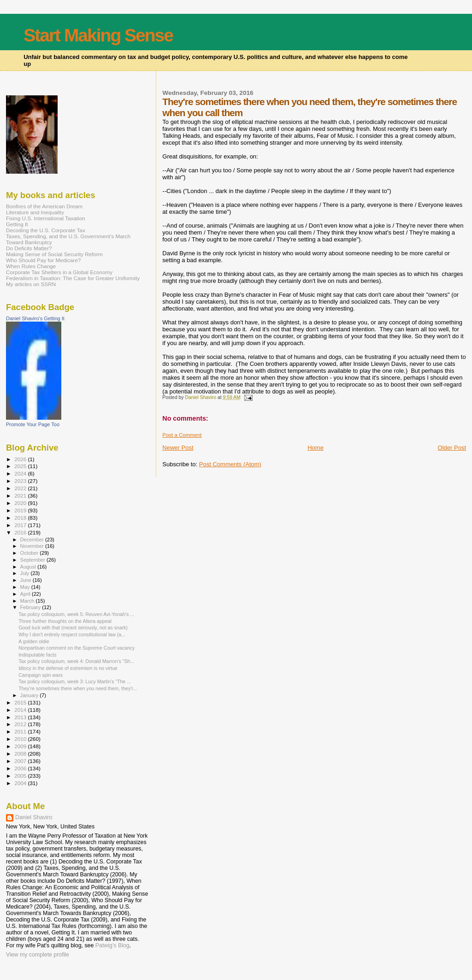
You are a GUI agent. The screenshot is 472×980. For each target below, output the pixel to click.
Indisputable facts (37, 655)
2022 (21, 488)
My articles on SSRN (31, 284)
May (26, 587)
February (31, 607)
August (29, 567)
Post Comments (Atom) (230, 464)
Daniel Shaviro (34, 817)
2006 (21, 768)
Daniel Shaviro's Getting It (35, 318)
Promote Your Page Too (33, 424)
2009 (21, 746)
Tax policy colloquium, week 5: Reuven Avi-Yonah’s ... (76, 614)
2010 (21, 739)
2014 (21, 710)
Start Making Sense (98, 35)
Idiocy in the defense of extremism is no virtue (68, 668)
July (26, 573)
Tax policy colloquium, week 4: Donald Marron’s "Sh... (76, 661)
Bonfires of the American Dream (44, 206)
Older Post (452, 448)
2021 (21, 496)
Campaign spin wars (41, 675)
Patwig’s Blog (112, 945)
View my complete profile (38, 955)
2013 (21, 717)
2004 (21, 783)
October (30, 553)
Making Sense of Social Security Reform (54, 254)
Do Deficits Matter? (29, 248)
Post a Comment (182, 435)
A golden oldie (34, 641)
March (28, 601)
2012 (21, 724)
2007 (21, 761)
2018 (21, 518)
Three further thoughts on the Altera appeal (65, 621)
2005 (21, 776)
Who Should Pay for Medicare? (43, 260)
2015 (21, 702)
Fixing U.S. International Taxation (46, 218)
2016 (21, 532)
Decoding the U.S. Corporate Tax (46, 230)
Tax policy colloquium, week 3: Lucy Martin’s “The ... (75, 681)
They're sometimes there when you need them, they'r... (78, 688)
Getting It (17, 224)
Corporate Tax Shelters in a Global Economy (59, 272)
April (26, 594)
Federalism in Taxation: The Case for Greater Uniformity (73, 278)
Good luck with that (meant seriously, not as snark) (73, 628)
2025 (21, 466)
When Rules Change (31, 266)
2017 (21, 525)
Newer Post (178, 448)
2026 (21, 459)
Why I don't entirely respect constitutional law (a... (72, 634)
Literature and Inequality (35, 212)
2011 (21, 731)
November (33, 546)
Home (316, 448)
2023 (21, 481)
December (33, 540)
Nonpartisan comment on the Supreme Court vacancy (77, 648)
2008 (21, 754)
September (34, 560)
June (27, 580)
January (30, 695)
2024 (21, 473)
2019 (21, 510)
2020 (21, 503)
